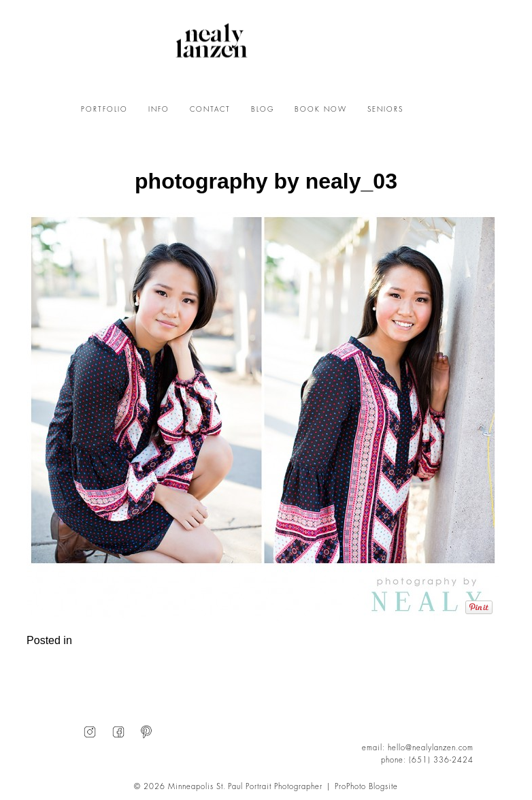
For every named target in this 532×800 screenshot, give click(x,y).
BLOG (263, 110)
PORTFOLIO (104, 110)
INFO (159, 110)
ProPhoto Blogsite (366, 787)
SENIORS (385, 110)
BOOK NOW (321, 110)
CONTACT (210, 110)
